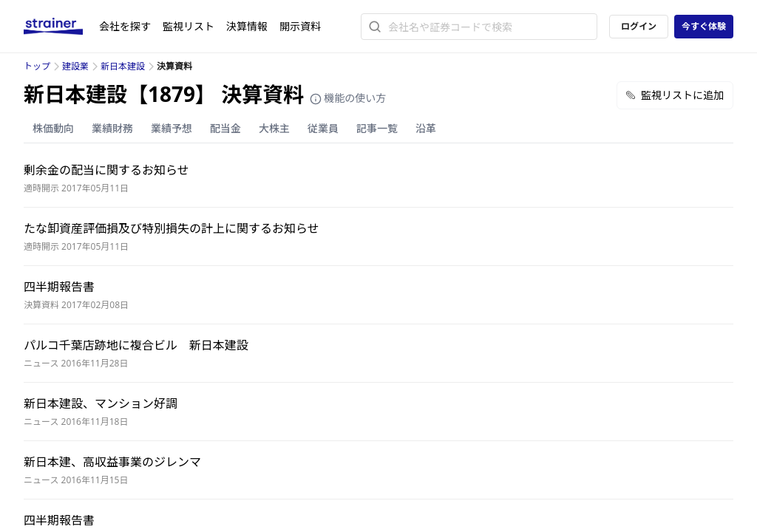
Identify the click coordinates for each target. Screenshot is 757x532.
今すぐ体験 (704, 26)
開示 (300, 26)
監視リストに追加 (675, 95)
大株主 (274, 128)
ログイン (639, 26)
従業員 (323, 128)
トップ (37, 66)
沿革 (426, 128)
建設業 (75, 66)
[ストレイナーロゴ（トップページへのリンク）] (61, 27)
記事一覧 (377, 128)
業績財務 (112, 128)
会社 (125, 26)
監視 (189, 26)
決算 (247, 26)
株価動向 (53, 128)
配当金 (225, 128)
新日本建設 (123, 66)
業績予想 (172, 128)
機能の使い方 (348, 98)
